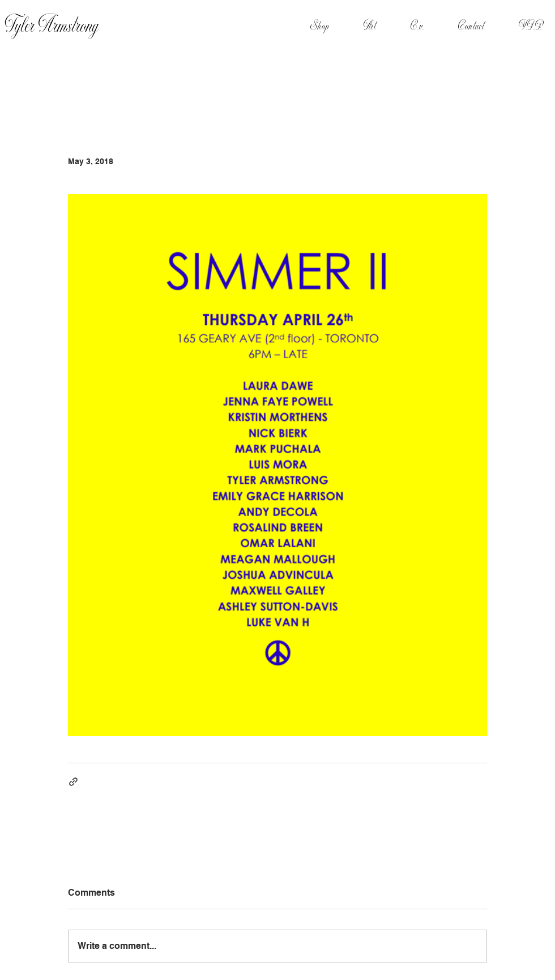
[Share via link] (73, 782)
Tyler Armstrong (52, 26)
